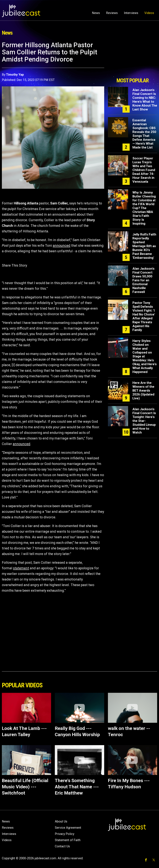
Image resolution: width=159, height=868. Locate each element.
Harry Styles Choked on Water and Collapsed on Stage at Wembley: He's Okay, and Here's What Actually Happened (145, 356)
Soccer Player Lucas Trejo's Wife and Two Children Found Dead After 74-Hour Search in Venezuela (144, 170)
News (96, 13)
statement (21, 568)
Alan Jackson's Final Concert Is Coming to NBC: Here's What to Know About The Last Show (145, 100)
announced (62, 246)
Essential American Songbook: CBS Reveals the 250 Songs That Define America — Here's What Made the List (144, 134)
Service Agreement (68, 828)
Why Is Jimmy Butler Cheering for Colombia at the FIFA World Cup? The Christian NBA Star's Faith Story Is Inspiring (144, 208)
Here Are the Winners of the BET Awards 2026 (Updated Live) (143, 391)
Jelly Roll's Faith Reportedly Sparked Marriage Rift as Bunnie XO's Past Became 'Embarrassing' (144, 246)
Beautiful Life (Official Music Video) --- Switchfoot (25, 787)
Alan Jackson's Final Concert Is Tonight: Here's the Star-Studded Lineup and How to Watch (144, 421)
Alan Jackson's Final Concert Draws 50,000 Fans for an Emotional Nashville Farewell (143, 280)
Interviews (131, 13)
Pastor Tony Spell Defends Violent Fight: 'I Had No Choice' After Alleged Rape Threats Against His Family (144, 316)
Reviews (112, 13)
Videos (149, 13)
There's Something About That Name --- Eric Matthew (77, 787)
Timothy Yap (15, 75)
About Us (61, 821)
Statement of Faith (68, 840)
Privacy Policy (65, 834)
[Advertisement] (132, 59)
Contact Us (62, 846)
